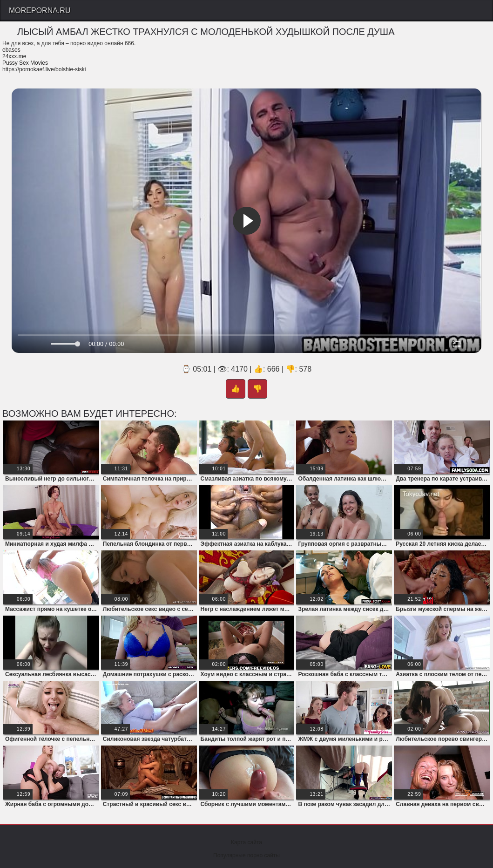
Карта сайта (246, 842)
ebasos (11, 50)
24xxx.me (14, 56)
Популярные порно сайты (246, 855)
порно (78, 43)
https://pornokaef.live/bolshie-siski (44, 69)
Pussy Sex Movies (25, 63)
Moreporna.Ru (40, 10)
